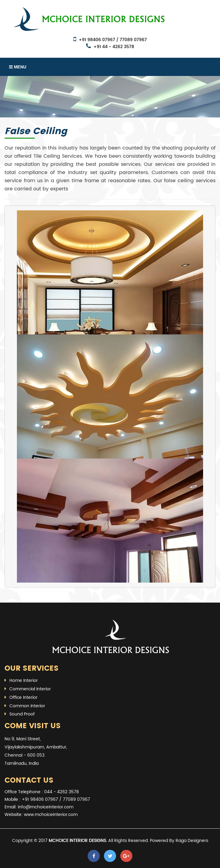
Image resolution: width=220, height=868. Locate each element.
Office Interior (23, 697)
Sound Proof (22, 714)
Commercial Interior (30, 689)
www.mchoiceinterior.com (51, 815)
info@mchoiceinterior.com (46, 807)
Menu (18, 67)
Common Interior (27, 706)
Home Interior (24, 681)
